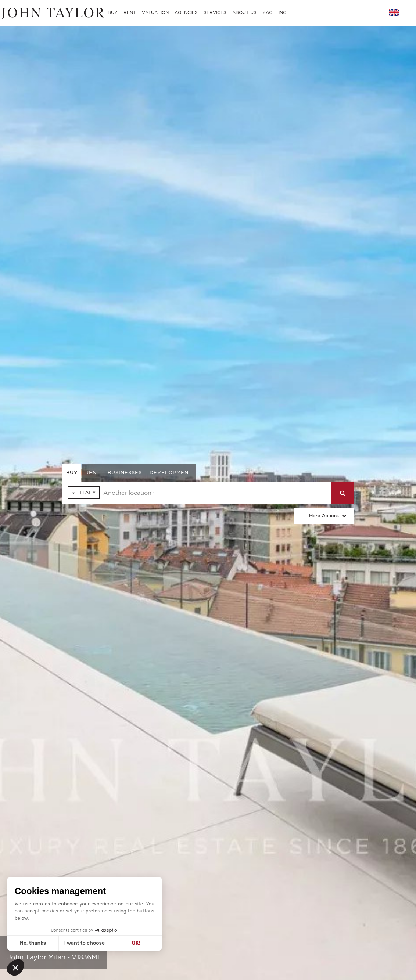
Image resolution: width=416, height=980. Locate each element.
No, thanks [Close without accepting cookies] (33, 943)
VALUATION (155, 12)
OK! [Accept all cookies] (136, 943)
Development (171, 473)
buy (72, 473)
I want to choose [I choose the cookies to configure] (85, 943)
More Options (324, 516)
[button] (15, 968)
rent (93, 473)
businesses (125, 473)
